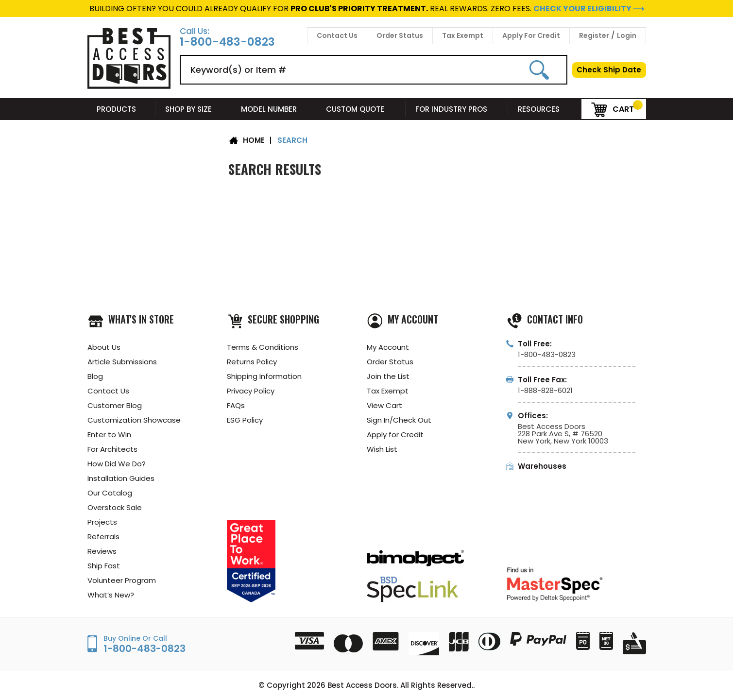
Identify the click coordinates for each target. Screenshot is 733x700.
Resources (545, 109)
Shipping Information (264, 376)
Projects (102, 522)
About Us (104, 347)
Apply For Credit (531, 35)
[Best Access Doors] (129, 87)
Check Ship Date (609, 70)
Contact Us (337, 35)
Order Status (400, 35)
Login (627, 35)
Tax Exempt (463, 35)
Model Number (274, 109)
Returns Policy (252, 362)
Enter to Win (109, 435)
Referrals (103, 537)
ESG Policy (245, 420)
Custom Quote (361, 109)
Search (292, 140)
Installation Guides (121, 478)
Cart (613, 109)
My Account (388, 347)
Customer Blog (115, 405)
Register (594, 35)
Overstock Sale (115, 507)
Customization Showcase (134, 420)
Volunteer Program (122, 580)
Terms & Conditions (263, 347)
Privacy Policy (251, 391)
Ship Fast (104, 566)
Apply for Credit (395, 435)
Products (121, 109)
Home (254, 140)
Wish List (382, 449)
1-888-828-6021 (545, 390)
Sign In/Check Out (399, 420)
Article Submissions (122, 362)
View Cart (384, 405)
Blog (95, 376)
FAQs (236, 405)
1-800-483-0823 (227, 42)
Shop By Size (193, 109)
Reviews (102, 551)
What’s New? (111, 595)
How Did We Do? (117, 464)
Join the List (388, 376)
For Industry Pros (457, 109)
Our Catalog (110, 493)
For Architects (112, 449)
